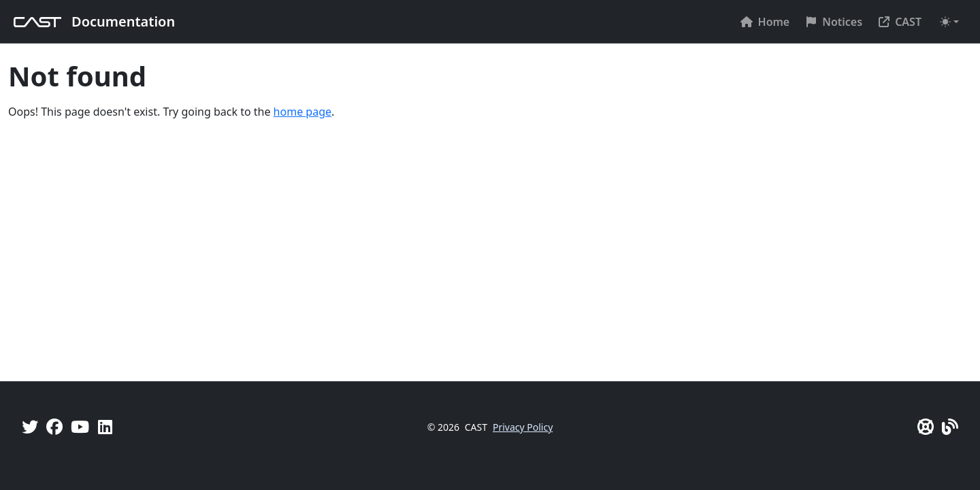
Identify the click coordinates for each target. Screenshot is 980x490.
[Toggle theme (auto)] (949, 22)
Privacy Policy (523, 427)
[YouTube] (80, 426)
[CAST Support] (926, 426)
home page (303, 112)
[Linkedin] (105, 426)
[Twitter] (30, 426)
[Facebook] (54, 426)
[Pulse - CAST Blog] (950, 426)
